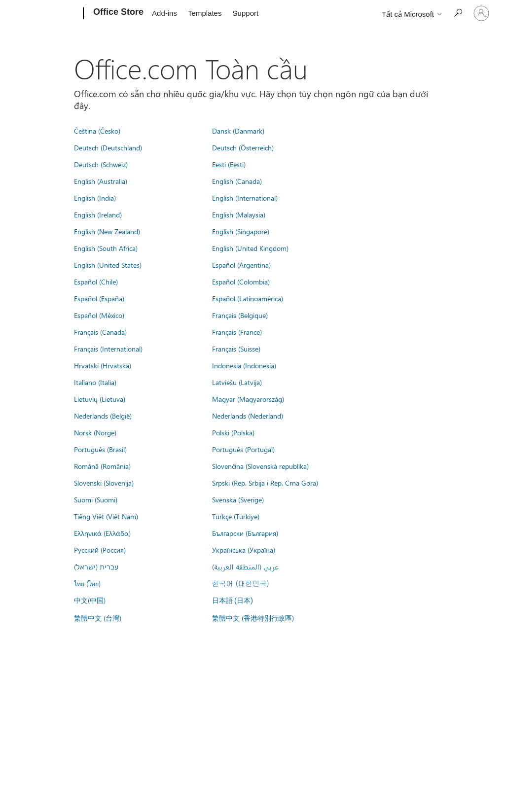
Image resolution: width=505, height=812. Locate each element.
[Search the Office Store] (458, 13)
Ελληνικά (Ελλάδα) (102, 533)
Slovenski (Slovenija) (104, 483)
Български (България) (245, 533)
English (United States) (108, 265)
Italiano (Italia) (95, 382)
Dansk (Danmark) (238, 131)
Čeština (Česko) (97, 131)
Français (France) (237, 332)
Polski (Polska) (233, 432)
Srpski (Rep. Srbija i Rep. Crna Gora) (265, 483)
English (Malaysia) (239, 214)
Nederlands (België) (103, 416)
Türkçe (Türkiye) (236, 516)
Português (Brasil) (100, 449)
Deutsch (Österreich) (243, 147)
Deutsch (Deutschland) (108, 147)
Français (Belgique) (240, 315)
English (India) (95, 198)
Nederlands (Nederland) (248, 416)
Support (246, 13)
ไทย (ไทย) (87, 583)
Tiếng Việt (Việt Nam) (106, 516)
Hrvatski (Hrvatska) (103, 365)
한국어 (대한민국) (241, 583)
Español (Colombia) (241, 282)
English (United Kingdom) (250, 248)
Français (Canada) (100, 332)
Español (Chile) (96, 282)
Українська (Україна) (244, 550)
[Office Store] (117, 14)
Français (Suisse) (236, 349)
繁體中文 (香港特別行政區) (253, 618)
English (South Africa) (106, 248)
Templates (205, 13)
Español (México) (99, 315)
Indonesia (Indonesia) (244, 365)
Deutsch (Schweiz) (101, 164)
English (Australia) (101, 181)
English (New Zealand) (107, 231)
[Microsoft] (46, 14)
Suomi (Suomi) (96, 499)
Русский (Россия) (100, 550)
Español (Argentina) (241, 265)
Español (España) (99, 298)
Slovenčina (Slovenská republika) (260, 466)
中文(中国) (90, 600)
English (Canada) (237, 181)
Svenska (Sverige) (238, 499)
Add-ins (164, 13)
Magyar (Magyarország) (248, 399)
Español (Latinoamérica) (248, 298)
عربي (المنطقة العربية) (245, 566)
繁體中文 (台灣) (98, 618)
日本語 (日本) (233, 601)
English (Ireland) (98, 214)
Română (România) (102, 466)
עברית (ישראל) (96, 566)
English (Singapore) (241, 231)
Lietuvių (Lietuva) (100, 399)
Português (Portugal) (243, 449)
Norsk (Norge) (95, 432)
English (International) (245, 198)
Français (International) (108, 349)
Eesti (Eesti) (229, 164)
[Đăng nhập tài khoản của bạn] (481, 13)
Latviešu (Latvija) (237, 382)
